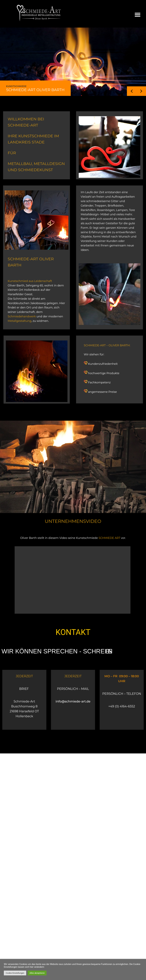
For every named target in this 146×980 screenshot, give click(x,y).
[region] (73, 62)
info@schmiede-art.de (73, 701)
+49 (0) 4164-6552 (122, 706)
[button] (138, 15)
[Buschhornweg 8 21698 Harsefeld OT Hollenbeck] (73, 784)
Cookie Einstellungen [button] (15, 973)
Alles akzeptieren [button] (37, 973)
